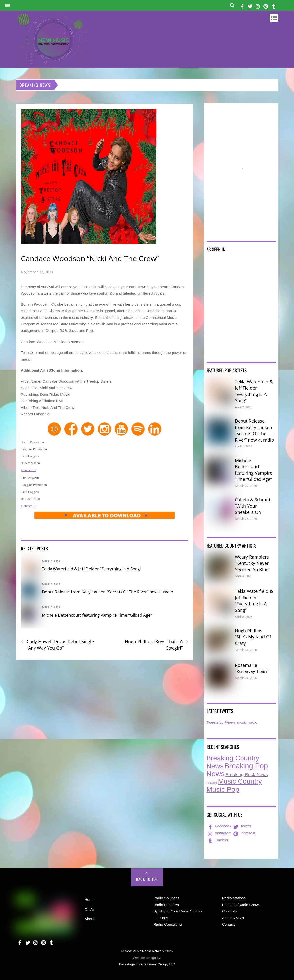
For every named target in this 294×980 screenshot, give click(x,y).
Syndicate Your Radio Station (178, 911)
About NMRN (233, 918)
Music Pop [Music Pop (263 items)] (223, 789)
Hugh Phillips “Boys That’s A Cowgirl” (157, 645)
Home (90, 900)
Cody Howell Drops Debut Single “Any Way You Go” (57, 645)
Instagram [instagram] (219, 833)
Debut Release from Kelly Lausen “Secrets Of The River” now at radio (107, 592)
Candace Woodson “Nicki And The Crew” (90, 258)
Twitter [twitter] (242, 826)
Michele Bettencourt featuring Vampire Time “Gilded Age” (97, 615)
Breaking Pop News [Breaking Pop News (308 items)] (237, 770)
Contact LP (29, 470)
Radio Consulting (168, 924)
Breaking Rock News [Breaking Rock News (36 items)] (247, 775)
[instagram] (258, 6)
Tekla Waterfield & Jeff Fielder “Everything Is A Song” (92, 569)
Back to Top (147, 879)
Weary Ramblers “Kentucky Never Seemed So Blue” (252, 563)
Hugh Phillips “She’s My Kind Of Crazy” (253, 637)
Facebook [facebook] (219, 826)
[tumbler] (274, 6)
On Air (90, 909)
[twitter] (250, 6)
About (89, 919)
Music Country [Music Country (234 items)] (240, 781)
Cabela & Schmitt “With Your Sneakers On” (253, 506)
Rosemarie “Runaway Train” (252, 668)
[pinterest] (266, 6)
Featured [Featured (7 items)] (212, 783)
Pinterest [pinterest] (244, 833)
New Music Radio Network (144, 951)
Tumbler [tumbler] (218, 840)
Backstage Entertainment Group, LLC (147, 964)
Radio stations (234, 898)
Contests (229, 911)
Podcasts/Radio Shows (241, 905)
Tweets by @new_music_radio (232, 722)
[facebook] (242, 6)
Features (161, 918)
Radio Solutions (166, 898)
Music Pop (51, 561)
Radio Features (166, 905)
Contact (228, 924)
